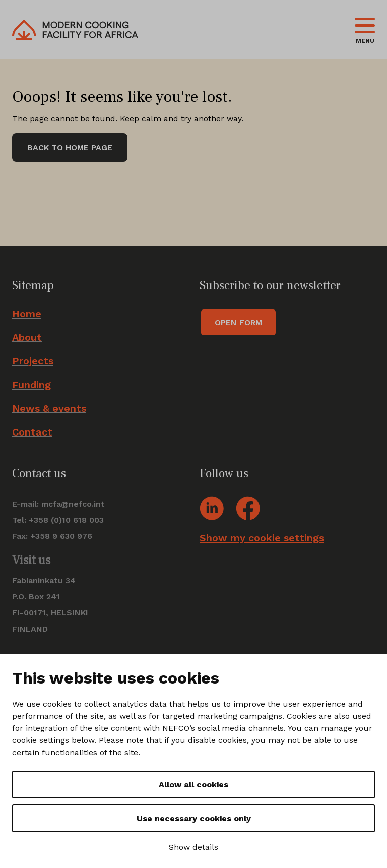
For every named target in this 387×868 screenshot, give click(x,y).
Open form (238, 322)
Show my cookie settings (262, 538)
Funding (31, 385)
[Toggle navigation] (365, 30)
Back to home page (70, 147)
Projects (33, 361)
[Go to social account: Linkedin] (212, 507)
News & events (49, 409)
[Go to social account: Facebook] (248, 507)
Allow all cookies (193, 785)
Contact (32, 432)
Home (27, 314)
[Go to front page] (75, 29)
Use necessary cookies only (194, 818)
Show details (193, 847)
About (27, 337)
